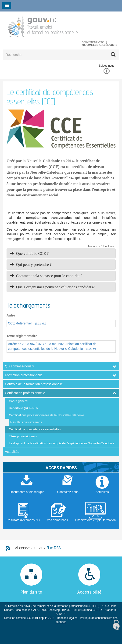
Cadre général (18, 401)
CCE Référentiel (28, 323)
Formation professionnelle (24, 375)
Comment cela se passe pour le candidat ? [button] (46, 276)
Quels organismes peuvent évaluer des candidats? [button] (52, 287)
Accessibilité (89, 592)
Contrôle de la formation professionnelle (34, 384)
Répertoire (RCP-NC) (23, 408)
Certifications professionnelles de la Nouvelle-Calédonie (47, 415)
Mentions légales (67, 618)
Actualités (12, 452)
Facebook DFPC (106, 71)
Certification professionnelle (25, 393)
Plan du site (31, 592)
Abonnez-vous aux (38, 548)
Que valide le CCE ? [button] (29, 253)
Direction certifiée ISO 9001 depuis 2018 (29, 618)
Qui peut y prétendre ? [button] (31, 265)
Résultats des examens (26, 422)
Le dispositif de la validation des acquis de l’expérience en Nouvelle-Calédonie (62, 443)
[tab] (61, 253)
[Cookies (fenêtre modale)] (116, 625)
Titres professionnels (23, 436)
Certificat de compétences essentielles (35, 429)
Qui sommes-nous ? (20, 366)
